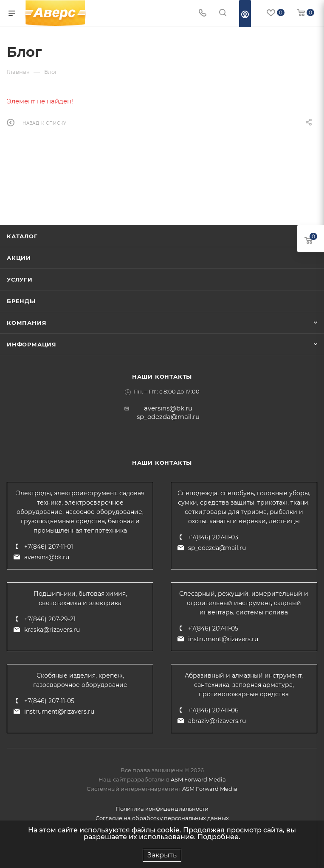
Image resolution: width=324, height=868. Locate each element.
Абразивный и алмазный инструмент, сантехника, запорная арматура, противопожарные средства (244, 685)
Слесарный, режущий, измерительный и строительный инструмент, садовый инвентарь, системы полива (244, 603)
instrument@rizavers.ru (223, 639)
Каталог (22, 236)
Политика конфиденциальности (162, 809)
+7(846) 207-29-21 (50, 619)
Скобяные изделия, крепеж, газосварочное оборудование (80, 680)
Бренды (21, 301)
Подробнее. (219, 837)
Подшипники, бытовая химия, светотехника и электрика (80, 598)
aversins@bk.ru (168, 408)
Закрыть (162, 855)
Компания (27, 323)
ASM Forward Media (198, 779)
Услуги (20, 279)
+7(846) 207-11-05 (213, 628)
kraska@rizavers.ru (52, 630)
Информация (32, 344)
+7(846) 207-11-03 (213, 537)
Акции (19, 258)
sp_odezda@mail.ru (168, 417)
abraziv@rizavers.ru (217, 721)
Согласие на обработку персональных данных (162, 818)
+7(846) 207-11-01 (49, 547)
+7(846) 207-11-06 (213, 710)
